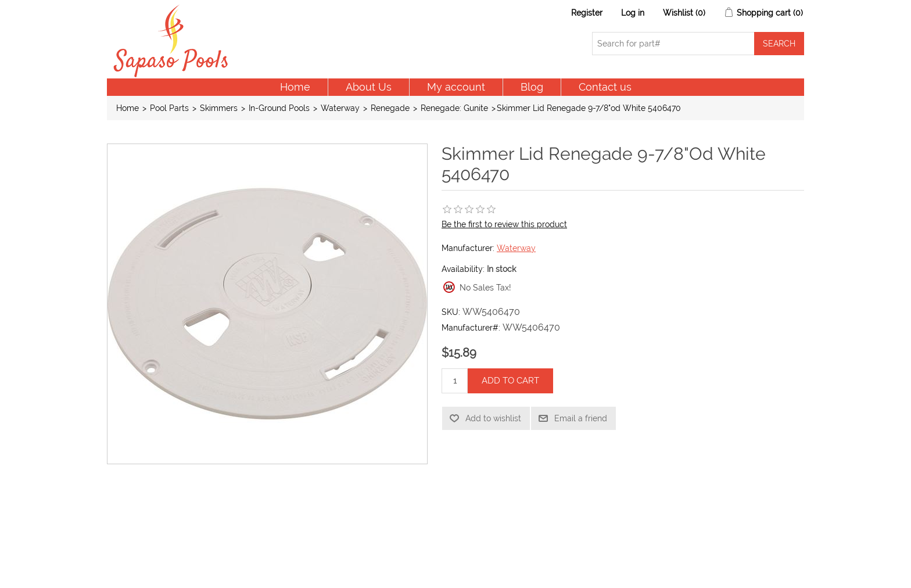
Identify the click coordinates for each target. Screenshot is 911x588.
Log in (633, 13)
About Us (369, 87)
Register (587, 13)
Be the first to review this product (504, 224)
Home (295, 87)
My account (456, 87)
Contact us (605, 87)
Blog (532, 87)
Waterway (516, 248)
